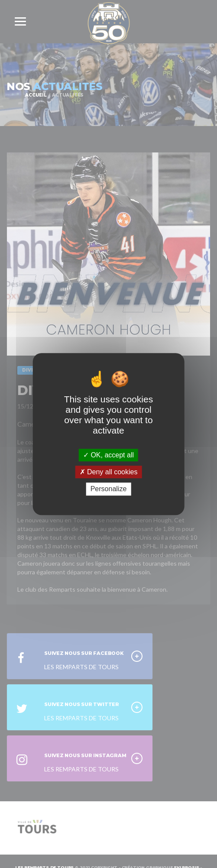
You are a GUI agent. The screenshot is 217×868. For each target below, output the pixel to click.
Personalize (109, 489)
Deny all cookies (109, 472)
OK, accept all (108, 455)
